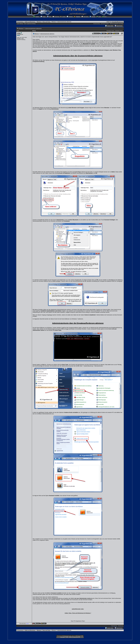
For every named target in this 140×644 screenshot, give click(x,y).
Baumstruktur (114, 626)
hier (67, 329)
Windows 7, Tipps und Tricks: (44, 22)
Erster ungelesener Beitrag (30, 24)
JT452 (19, 33)
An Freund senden (105, 24)
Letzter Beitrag (20, 24)
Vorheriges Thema (110, 31)
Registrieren (120, 22)
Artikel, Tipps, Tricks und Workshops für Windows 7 (78, 613)
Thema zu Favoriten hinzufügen (117, 24)
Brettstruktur (121, 626)
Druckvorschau (97, 24)
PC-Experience (20, 22)
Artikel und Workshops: (30, 22)
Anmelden (115, 22)
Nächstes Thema (119, 31)
